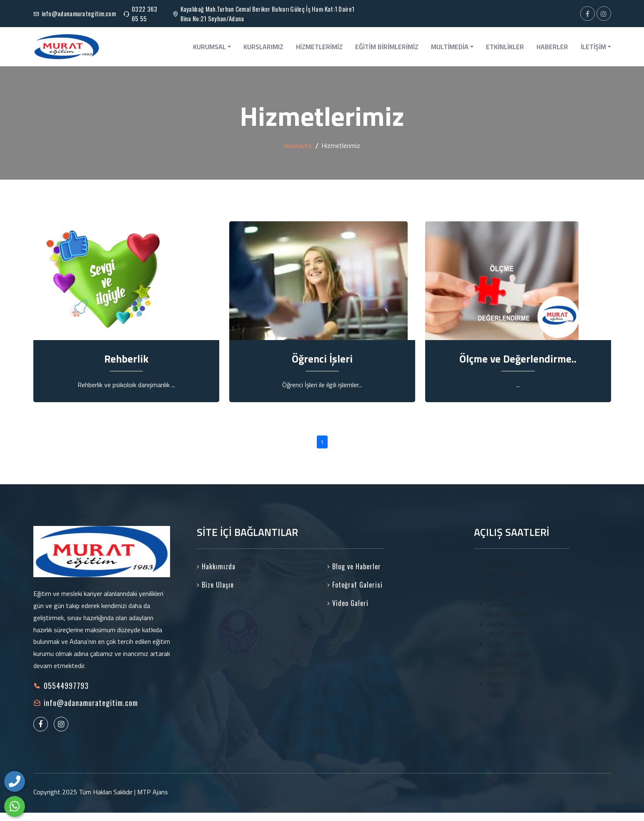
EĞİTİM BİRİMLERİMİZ (387, 47)
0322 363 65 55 (144, 14)
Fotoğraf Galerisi (355, 585)
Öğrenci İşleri (322, 359)
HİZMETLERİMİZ (319, 47)
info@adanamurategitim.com (79, 13)
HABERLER (552, 47)
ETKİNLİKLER (505, 47)
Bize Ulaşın (215, 585)
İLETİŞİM (596, 47)
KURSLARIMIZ (263, 47)
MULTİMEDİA (452, 47)
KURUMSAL (212, 47)
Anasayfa (298, 145)
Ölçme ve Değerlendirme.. (518, 359)
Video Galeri (348, 603)
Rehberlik (126, 359)
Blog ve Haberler (354, 566)
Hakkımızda (216, 566)
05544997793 (66, 686)
